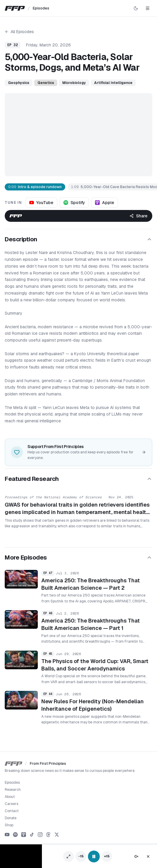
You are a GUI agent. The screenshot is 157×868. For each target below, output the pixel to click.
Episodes (12, 783)
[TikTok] (32, 835)
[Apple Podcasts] (24, 835)
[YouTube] (7, 835)
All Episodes (19, 32)
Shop (9, 825)
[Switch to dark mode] (136, 8)
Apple (105, 203)
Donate (11, 818)
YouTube (41, 203)
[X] (57, 835)
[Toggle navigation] (148, 8)
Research (13, 790)
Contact (12, 811)
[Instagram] (40, 835)
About (10, 797)
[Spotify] (15, 835)
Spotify (74, 203)
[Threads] (48, 835)
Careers (12, 804)
